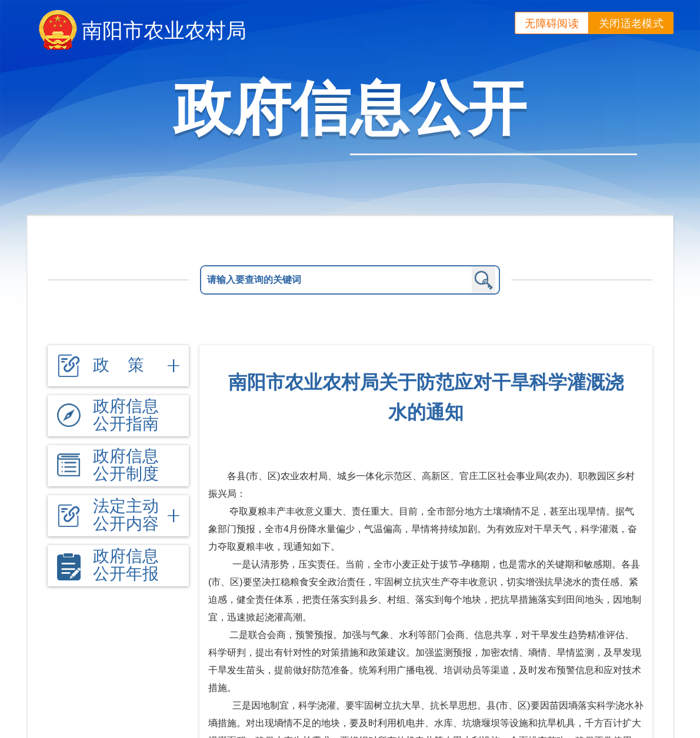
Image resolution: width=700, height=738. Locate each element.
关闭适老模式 (631, 24)
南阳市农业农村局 (164, 30)
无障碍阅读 (552, 24)
